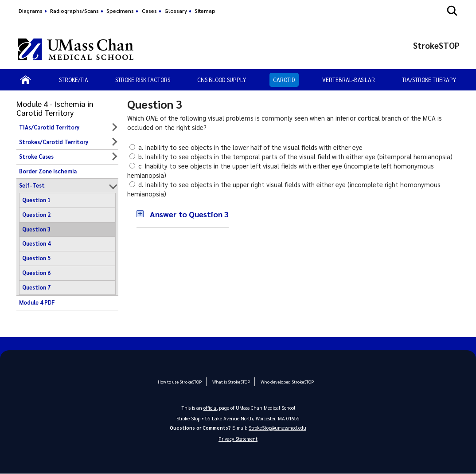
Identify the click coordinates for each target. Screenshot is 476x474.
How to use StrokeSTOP (180, 382)
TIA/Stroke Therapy (429, 80)
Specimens (120, 11)
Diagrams (31, 11)
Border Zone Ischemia (48, 171)
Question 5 (36, 258)
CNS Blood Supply (222, 80)
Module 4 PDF (37, 302)
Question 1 (36, 200)
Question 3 (36, 229)
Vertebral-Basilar (349, 80)
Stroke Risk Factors (143, 80)
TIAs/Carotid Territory (49, 127)
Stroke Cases (36, 157)
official (211, 408)
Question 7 (36, 287)
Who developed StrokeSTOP (287, 382)
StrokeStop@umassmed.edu (277, 428)
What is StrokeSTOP (231, 382)
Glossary (176, 11)
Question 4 (36, 243)
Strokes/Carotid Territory (54, 142)
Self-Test (32, 185)
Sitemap (205, 11)
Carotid (284, 80)
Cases (149, 11)
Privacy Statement (238, 439)
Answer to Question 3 (189, 214)
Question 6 (36, 273)
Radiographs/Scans (74, 11)
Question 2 (36, 215)
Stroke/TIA (74, 80)
